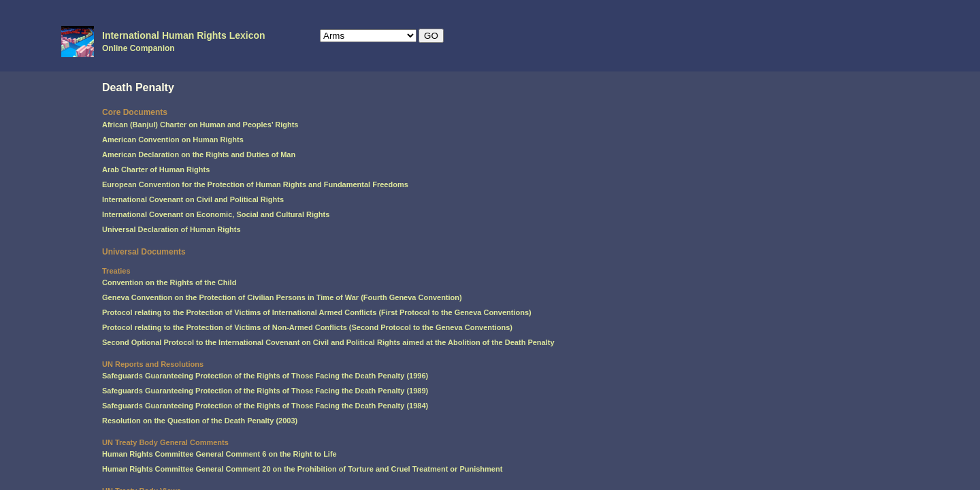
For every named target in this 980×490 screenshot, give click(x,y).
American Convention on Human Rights (173, 140)
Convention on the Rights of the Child (169, 282)
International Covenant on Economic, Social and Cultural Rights (216, 214)
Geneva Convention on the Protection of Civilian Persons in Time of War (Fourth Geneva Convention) (282, 297)
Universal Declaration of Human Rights (171, 229)
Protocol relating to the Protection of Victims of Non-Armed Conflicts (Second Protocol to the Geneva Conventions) (307, 327)
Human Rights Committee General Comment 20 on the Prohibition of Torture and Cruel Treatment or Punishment (302, 469)
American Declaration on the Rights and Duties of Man (199, 154)
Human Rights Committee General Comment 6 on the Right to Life (219, 454)
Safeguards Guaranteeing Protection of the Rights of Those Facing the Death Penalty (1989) (265, 391)
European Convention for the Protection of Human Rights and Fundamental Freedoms (255, 184)
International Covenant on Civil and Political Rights (193, 199)
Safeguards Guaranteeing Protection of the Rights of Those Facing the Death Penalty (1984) (265, 406)
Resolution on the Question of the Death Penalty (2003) (200, 421)
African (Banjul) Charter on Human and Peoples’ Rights (200, 125)
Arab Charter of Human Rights (156, 169)
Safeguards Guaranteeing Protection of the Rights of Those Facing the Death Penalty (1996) (265, 376)
